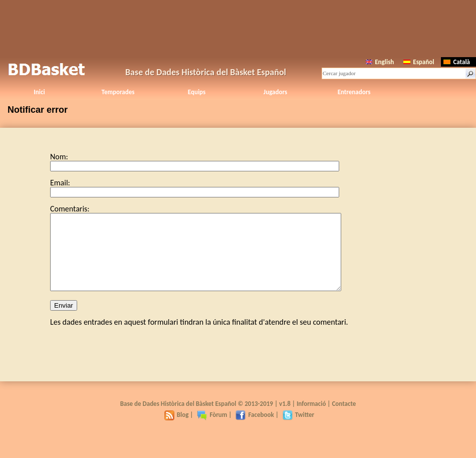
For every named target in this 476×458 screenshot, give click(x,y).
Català (457, 62)
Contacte (344, 419)
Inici (39, 92)
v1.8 (285, 419)
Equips (197, 92)
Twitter (298, 430)
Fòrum (212, 430)
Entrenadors (354, 92)
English (380, 62)
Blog (177, 430)
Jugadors (275, 92)
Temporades (118, 92)
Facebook (255, 430)
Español (419, 62)
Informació (311, 419)
